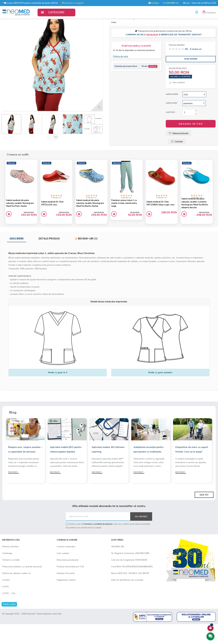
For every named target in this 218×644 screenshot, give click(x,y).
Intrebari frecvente (66, 593)
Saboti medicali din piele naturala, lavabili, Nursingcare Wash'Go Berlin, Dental (91, 221)
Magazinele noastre (66, 600)
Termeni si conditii (11, 580)
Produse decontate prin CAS (70, 586)
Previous (50, 156)
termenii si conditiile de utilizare (98, 544)
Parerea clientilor (11, 566)
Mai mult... (14, 492)
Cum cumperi (63, 573)
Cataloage (7, 573)
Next (56, 156)
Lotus (114, 41)
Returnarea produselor (68, 580)
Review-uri (86, 258)
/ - (193, 68)
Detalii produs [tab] (49, 258)
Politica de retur (121, 75)
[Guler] (194, 122)
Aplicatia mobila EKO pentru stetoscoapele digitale (66, 469)
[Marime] (194, 113)
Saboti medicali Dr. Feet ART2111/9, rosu (54, 221)
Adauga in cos (191, 143)
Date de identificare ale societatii (127, 600)
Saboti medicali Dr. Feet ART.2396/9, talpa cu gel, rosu (159, 221)
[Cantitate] (188, 131)
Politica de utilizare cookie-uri (16, 593)
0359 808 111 (171, 3)
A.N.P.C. (6, 606)
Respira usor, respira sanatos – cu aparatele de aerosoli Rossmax (25, 470)
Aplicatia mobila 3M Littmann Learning (108, 469)
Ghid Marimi (191, 78)
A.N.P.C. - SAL (9, 613)
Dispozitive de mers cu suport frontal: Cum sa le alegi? (192, 469)
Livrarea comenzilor (66, 566)
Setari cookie (9, 624)
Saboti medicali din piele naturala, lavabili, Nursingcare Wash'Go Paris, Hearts (21, 221)
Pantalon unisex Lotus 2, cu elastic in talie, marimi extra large (125, 221)
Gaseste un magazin (73, 3)
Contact (154, 3)
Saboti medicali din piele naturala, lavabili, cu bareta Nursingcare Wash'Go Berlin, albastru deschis (196, 221)
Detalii (153, 85)
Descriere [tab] (17, 258)
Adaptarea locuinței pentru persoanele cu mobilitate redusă (149, 470)
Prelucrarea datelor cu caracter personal (22, 586)
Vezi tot (204, 515)
